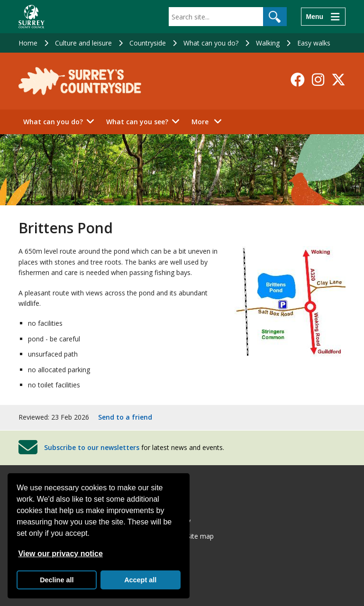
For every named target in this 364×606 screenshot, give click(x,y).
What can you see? (137, 122)
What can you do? (211, 43)
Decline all (57, 580)
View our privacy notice (60, 554)
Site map (200, 536)
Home (28, 43)
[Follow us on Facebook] (298, 80)
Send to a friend (125, 417)
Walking (268, 43)
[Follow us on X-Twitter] (338, 80)
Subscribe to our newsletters (92, 447)
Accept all (140, 580)
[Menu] (323, 17)
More (209, 121)
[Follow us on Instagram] (318, 80)
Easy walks (314, 43)
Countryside (148, 43)
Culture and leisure (83, 43)
